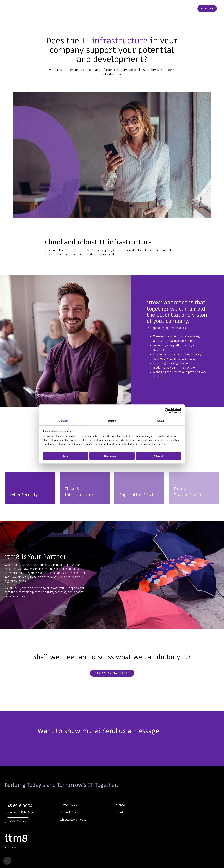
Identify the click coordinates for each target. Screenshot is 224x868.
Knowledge (111, 9)
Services (92, 9)
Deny (65, 456)
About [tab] (160, 421)
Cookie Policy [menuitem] (68, 812)
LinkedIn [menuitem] (120, 812)
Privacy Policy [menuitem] (68, 805)
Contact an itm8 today (112, 673)
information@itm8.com (20, 812)
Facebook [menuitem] (120, 805)
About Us (130, 9)
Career (147, 9)
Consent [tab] (63, 421)
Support (207, 9)
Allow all (159, 456)
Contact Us (18, 821)
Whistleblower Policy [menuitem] (73, 820)
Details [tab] (112, 421)
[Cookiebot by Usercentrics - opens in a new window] (167, 411)
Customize (112, 456)
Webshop (178, 9)
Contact (162, 9)
